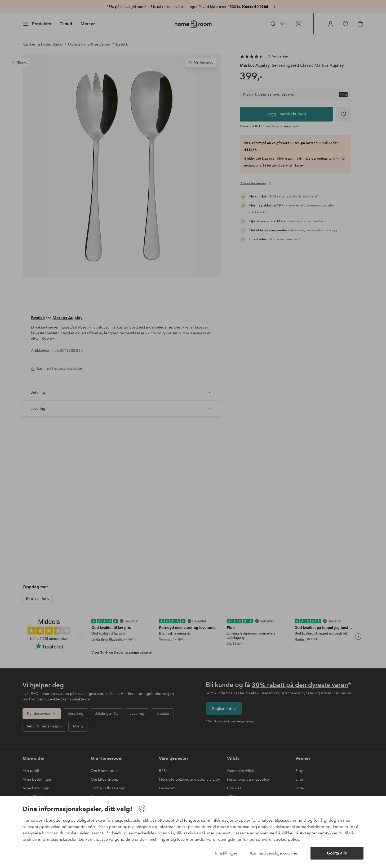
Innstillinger (226, 853)
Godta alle (337, 853)
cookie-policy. (287, 839)
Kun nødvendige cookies (274, 853)
